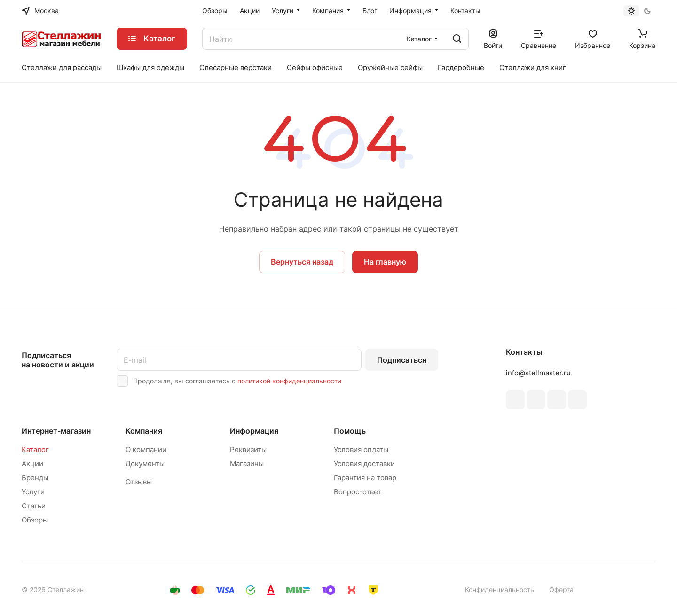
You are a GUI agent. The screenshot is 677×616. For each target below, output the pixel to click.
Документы (145, 464)
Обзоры (35, 520)
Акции (32, 464)
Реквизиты (248, 449)
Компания (144, 431)
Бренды (35, 478)
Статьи (34, 506)
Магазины (247, 464)
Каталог (35, 449)
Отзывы (139, 482)
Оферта (561, 589)
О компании (146, 449)
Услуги (33, 492)
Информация (254, 431)
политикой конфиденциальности (289, 381)
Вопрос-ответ (358, 492)
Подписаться (402, 360)
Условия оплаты (361, 449)
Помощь (350, 431)
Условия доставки (364, 464)
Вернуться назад (302, 262)
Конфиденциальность (500, 589)
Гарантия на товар (365, 478)
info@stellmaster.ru (538, 373)
